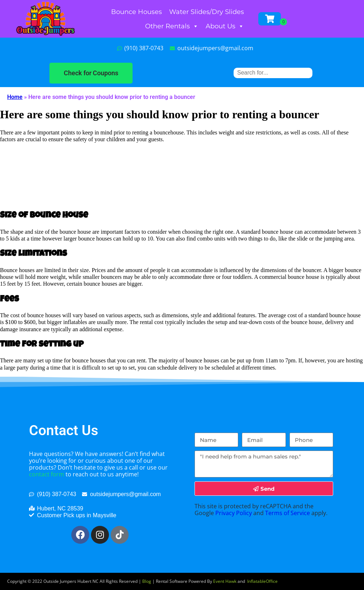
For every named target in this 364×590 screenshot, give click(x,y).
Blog (147, 581)
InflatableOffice (262, 581)
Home (15, 97)
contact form (47, 474)
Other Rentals (172, 26)
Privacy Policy (234, 513)
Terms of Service (288, 513)
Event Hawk (225, 581)
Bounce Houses (136, 12)
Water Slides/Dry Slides (207, 12)
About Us (225, 26)
